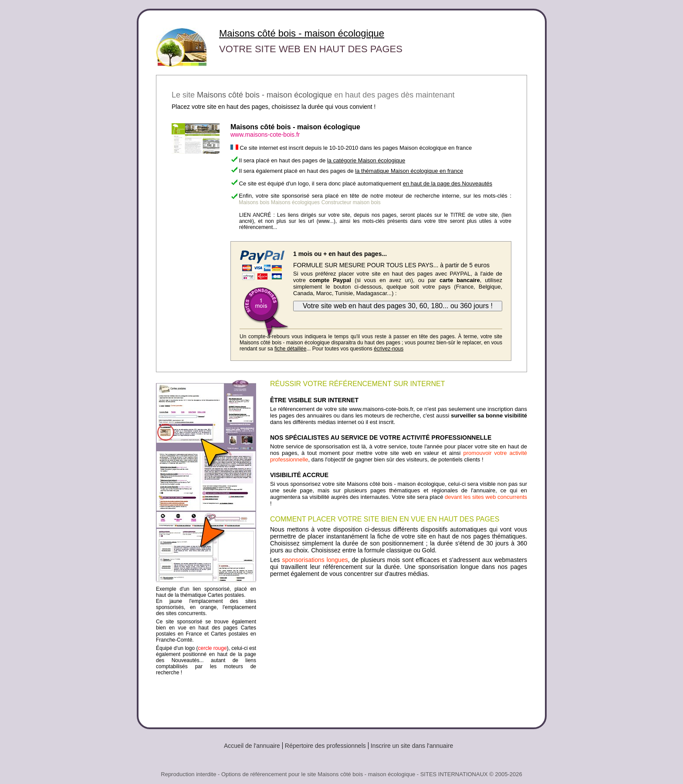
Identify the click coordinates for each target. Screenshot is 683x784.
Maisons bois (254, 202)
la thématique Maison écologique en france (409, 171)
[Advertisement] (399, 649)
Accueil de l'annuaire (252, 746)
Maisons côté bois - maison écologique (302, 33)
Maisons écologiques (295, 202)
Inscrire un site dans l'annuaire (412, 746)
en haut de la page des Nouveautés (448, 183)
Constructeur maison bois (351, 202)
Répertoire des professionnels (325, 746)
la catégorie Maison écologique (366, 160)
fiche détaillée (290, 349)
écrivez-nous (389, 349)
